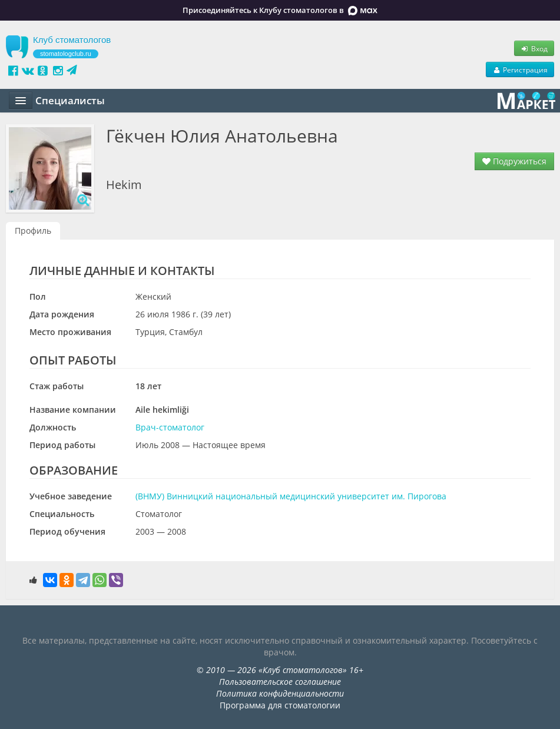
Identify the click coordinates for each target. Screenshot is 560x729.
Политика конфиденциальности (280, 693)
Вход (534, 48)
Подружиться (514, 161)
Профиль (33, 231)
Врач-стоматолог (170, 427)
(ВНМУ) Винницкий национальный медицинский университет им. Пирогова (291, 496)
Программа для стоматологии (280, 705)
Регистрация (520, 69)
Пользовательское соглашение (280, 682)
